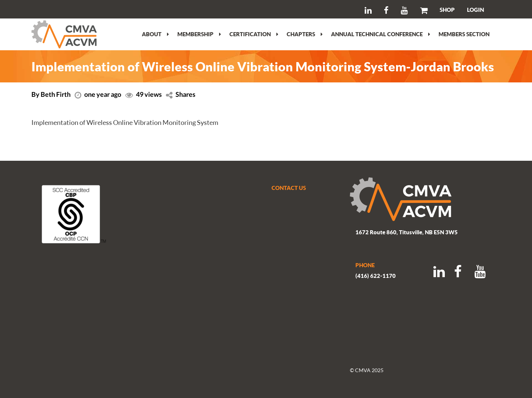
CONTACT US (289, 188)
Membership (199, 34)
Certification (254, 34)
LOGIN (475, 10)
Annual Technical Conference (381, 34)
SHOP (447, 10)
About (155, 34)
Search (47, 9)
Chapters (305, 34)
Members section (464, 34)
